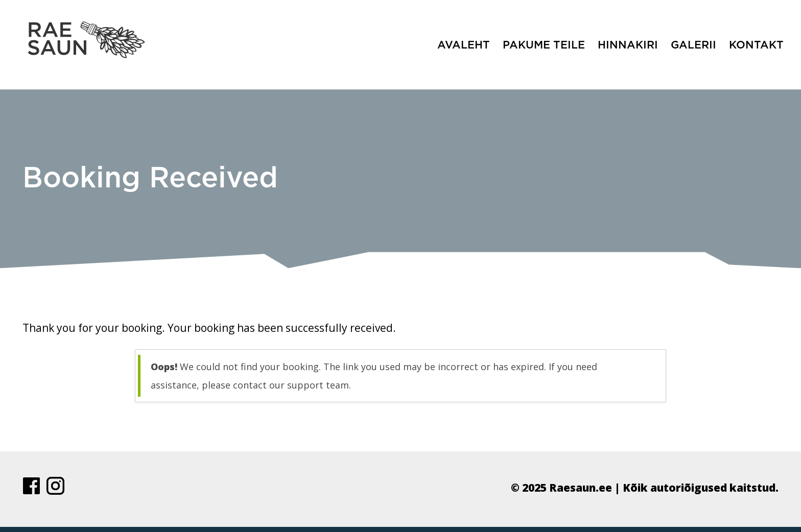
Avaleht (464, 45)
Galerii (693, 45)
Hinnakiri (628, 45)
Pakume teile (544, 45)
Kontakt (756, 45)
